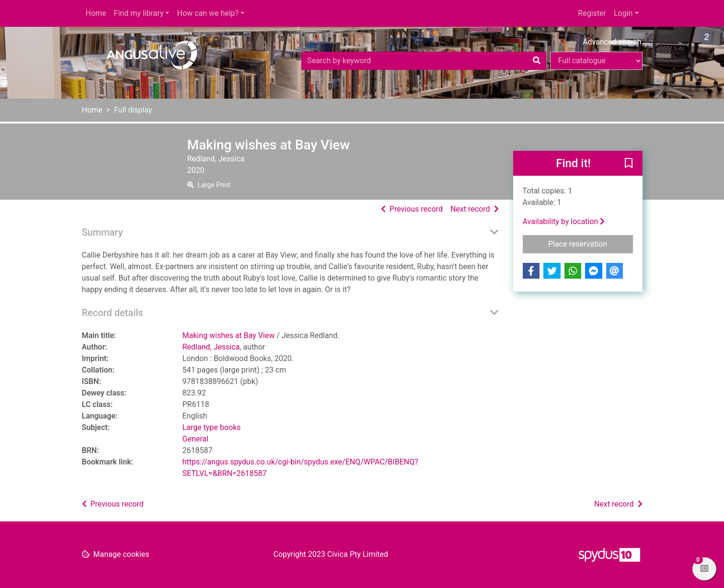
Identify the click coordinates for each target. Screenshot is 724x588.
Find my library (139, 13)
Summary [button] (103, 232)
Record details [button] (113, 313)
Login (623, 13)
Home (96, 13)
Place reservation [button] (591, 243)
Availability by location (564, 221)
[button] (629, 164)
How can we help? (208, 13)
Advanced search (612, 42)
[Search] (537, 61)
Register (592, 13)
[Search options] (596, 61)
